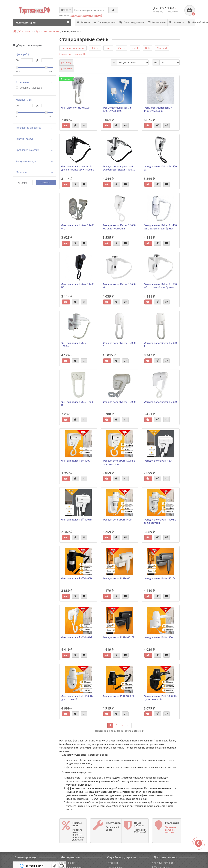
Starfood (162, 48)
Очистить (23, 183)
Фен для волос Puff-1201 (158, 461)
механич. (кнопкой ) (31, 88)
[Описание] (67, 69)
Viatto (121, 48)
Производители (105, 22)
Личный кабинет (163, 863)
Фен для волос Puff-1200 (76, 461)
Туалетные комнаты (47, 31)
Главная (83, 22)
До (38, 60)
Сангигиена (26, 31)
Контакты (177, 22)
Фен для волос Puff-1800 (158, 637)
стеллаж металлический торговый (86, 15)
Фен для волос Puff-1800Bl (118, 696)
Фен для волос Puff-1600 (117, 520)
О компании (157, 22)
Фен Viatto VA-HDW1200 (75, 108)
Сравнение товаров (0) (72, 54)
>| (128, 725)
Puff (108, 48)
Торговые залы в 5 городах (171, 830)
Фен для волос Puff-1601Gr (159, 579)
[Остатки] (66, 63)
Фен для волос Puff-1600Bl (77, 579)
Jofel (135, 48)
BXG (148, 48)
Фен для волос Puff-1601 (117, 579)
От (17, 60)
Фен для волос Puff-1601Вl (118, 637)
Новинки (112, 863)
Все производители (73, 48)
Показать (46, 183)
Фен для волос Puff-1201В (77, 520)
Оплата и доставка (132, 22)
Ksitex (95, 48)
